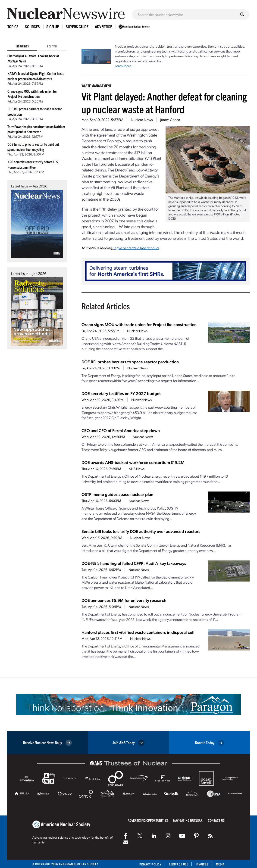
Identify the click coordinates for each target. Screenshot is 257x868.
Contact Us (216, 820)
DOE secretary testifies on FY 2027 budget (121, 393)
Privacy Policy (150, 864)
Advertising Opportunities (148, 820)
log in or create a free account (136, 248)
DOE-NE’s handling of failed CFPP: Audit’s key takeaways (134, 563)
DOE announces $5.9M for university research (124, 600)
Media (220, 864)
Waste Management (96, 86)
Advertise (103, 26)
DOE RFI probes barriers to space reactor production (130, 362)
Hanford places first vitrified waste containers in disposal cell (138, 632)
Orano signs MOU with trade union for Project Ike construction (139, 324)
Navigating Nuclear (188, 820)
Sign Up (53, 26)
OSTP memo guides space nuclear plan (117, 494)
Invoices (202, 864)
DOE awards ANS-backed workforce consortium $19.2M (133, 462)
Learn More (123, 66)
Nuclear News (142, 120)
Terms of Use (179, 864)
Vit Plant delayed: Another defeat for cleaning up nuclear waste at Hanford (164, 103)
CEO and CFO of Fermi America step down (121, 430)
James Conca (170, 120)
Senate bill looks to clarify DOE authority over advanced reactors (141, 531)
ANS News (137, 469)
